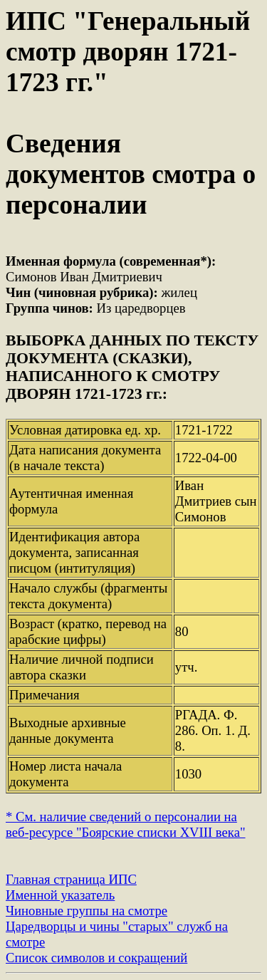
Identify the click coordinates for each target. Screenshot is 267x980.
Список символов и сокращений (96, 958)
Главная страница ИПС (71, 879)
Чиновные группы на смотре (87, 911)
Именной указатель (60, 895)
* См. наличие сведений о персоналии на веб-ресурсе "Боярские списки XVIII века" (126, 824)
